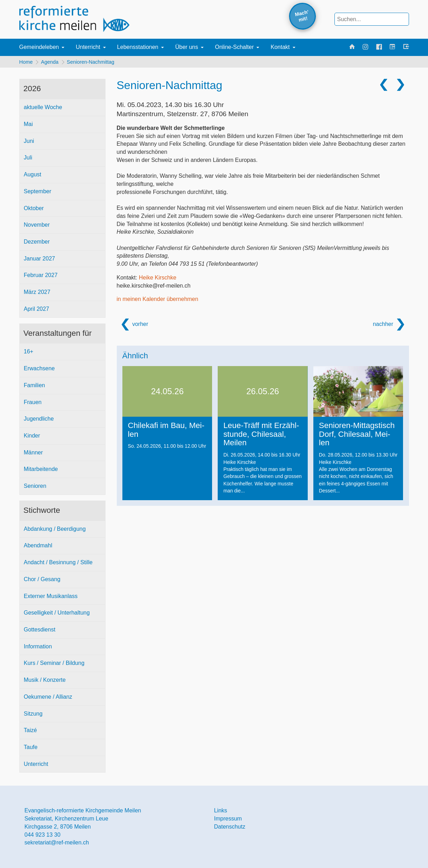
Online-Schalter (234, 47)
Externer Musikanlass (51, 598)
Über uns (187, 47)
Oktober (34, 210)
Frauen (33, 404)
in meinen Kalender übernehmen (158, 301)
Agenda (52, 63)
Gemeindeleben (39, 47)
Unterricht (88, 47)
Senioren (35, 488)
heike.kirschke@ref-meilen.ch (154, 287)
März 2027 (37, 294)
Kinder (32, 437)
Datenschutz (230, 828)
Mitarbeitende (41, 471)
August (33, 176)
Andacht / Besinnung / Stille (58, 564)
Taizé (30, 732)
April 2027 (37, 311)
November (37, 227)
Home (26, 63)
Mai (28, 126)
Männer (33, 454)
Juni (29, 143)
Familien (34, 387)
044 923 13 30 (43, 836)
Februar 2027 (41, 277)
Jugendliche (39, 421)
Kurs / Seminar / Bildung (54, 665)
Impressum (228, 821)
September (38, 193)
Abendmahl (38, 548)
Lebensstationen (138, 47)
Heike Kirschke (158, 279)
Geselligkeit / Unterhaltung (57, 615)
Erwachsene (39, 370)
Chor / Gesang (42, 581)
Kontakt (280, 47)
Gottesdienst (40, 631)
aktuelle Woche (43, 109)
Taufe (31, 749)
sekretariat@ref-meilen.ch (57, 845)
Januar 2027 (40, 260)
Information (38, 648)
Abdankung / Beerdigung (55, 531)
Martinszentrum (183, 116)
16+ (29, 354)
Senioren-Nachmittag (94, 63)
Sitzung (33, 715)
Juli (28, 160)
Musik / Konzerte (45, 682)
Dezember (37, 243)
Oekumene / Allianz (48, 699)
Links (221, 813)
